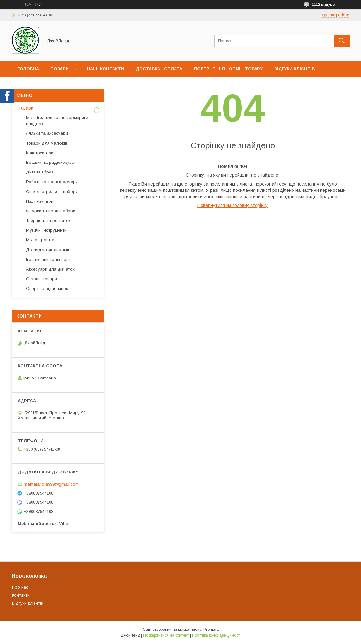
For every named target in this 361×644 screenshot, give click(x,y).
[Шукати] (342, 41)
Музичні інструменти (46, 230)
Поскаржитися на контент (166, 635)
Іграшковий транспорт (48, 260)
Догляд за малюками (48, 250)
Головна (28, 69)
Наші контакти (105, 69)
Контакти (21, 595)
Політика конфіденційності (216, 635)
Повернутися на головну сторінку (233, 205)
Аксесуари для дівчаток (50, 269)
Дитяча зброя (40, 172)
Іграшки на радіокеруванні (53, 162)
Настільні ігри (40, 201)
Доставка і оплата (159, 69)
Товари (60, 69)
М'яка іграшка (40, 240)
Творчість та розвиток (48, 221)
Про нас (27, 85)
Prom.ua (211, 630)
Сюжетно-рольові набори (52, 192)
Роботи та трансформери (52, 182)
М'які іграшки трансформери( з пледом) (57, 121)
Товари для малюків (47, 143)
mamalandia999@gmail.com (51, 484)
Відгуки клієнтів (294, 69)
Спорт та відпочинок (47, 289)
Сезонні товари (41, 279)
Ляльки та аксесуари (47, 133)
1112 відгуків (323, 5)
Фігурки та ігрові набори (51, 211)
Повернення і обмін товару (228, 69)
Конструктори (40, 153)
